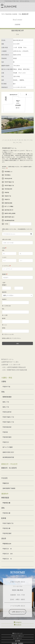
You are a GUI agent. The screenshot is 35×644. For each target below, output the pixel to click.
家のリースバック (17, 633)
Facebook (18, 625)
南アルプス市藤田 (8, 447)
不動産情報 (8, 14)
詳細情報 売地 (17, 14)
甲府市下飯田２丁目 (8, 417)
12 (31, 140)
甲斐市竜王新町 (7, 533)
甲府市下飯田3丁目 (8, 523)
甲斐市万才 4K (7, 549)
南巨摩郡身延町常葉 (8, 457)
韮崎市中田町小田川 (8, 452)
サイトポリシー (17, 638)
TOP (3, 14)
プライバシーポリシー (17, 636)
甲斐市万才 (6, 442)
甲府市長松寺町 (7, 427)
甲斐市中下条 (6, 387)
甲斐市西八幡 (6, 513)
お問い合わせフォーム (18, 612)
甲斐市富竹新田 (7, 437)
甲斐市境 (5, 432)
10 (25, 140)
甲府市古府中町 (7, 412)
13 (14, 142)
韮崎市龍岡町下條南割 (9, 488)
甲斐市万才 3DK (8, 554)
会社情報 (17, 641)
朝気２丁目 (6, 407)
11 (28, 140)
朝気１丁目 (6, 402)
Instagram (18, 622)
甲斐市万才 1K (7, 559)
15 (20, 142)
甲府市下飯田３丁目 (8, 422)
